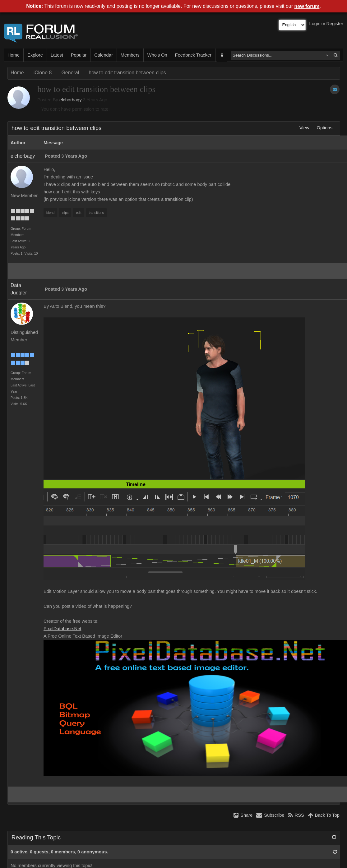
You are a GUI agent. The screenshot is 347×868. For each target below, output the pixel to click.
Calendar (103, 55)
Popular (79, 55)
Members (130, 55)
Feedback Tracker (193, 55)
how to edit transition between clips (127, 73)
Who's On (157, 55)
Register (335, 24)
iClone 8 (43, 73)
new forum (307, 6)
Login (315, 24)
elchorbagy (71, 100)
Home (14, 55)
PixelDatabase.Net (62, 629)
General (70, 73)
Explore (35, 55)
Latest (57, 55)
